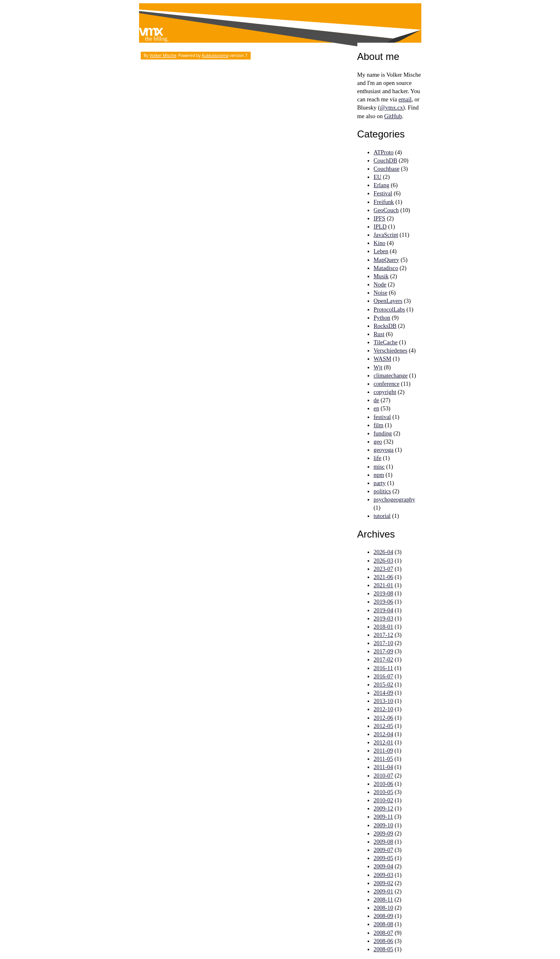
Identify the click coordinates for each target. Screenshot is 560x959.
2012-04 (384, 734)
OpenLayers (388, 301)
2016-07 (384, 676)
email (405, 99)
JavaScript (386, 235)
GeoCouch (386, 210)
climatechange (391, 375)
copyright (385, 392)
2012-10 (384, 709)
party (380, 483)
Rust (379, 334)
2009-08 (384, 842)
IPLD (380, 227)
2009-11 (383, 817)
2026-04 (384, 552)
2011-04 (383, 767)
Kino (380, 243)
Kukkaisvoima (215, 55)
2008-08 (384, 924)
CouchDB (386, 160)
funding (383, 433)
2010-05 (384, 792)
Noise (381, 293)
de (377, 400)
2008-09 (384, 916)
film (379, 425)
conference (387, 384)
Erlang (382, 185)
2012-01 (384, 742)
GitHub (393, 116)
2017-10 (384, 643)
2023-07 (384, 569)
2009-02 (384, 883)
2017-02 (384, 659)
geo (378, 442)
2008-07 (384, 933)
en (377, 408)
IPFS (380, 218)
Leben (381, 251)
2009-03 (384, 875)
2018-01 (384, 627)
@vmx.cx (391, 108)
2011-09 (383, 751)
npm (379, 475)
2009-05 (384, 858)
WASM (383, 359)
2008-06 (384, 941)
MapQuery (386, 260)
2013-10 (384, 701)
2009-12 (384, 808)
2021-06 (384, 577)
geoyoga (384, 450)
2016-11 (383, 668)
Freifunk (384, 202)
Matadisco (386, 268)
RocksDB (385, 326)
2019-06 (384, 602)
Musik (381, 276)
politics (382, 491)
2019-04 (384, 610)
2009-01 (384, 891)
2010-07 (384, 776)
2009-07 (384, 850)
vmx (150, 31)
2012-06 (384, 718)
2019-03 (384, 618)
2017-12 (384, 635)
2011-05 (383, 759)
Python (382, 318)
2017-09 (384, 651)
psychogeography (395, 499)
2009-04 (384, 866)
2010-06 (384, 784)
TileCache (386, 342)
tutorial (382, 516)
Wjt (378, 367)
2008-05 (384, 949)
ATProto (384, 152)
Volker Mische (163, 55)
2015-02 (384, 684)
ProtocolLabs (390, 309)
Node (380, 284)
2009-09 (384, 833)
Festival (383, 193)
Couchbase (387, 169)
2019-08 (384, 593)
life (378, 458)
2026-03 (384, 561)
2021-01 (384, 585)
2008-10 (384, 908)
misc (379, 467)
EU (378, 177)
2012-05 (384, 726)
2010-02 (384, 800)
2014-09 (384, 693)
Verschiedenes (391, 350)
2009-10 (384, 825)
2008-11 (383, 899)
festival (382, 417)
